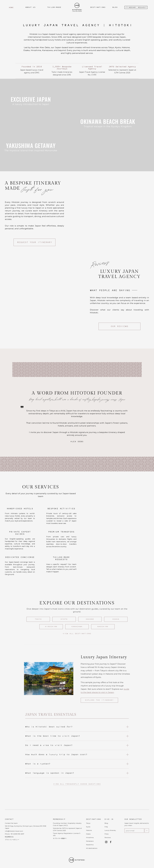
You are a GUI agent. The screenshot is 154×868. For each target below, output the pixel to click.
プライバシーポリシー (12, 840)
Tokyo (38, 619)
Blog (115, 7)
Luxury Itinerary (110, 830)
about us (30, 7)
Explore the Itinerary (99, 700)
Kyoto (64, 619)
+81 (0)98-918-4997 (17, 834)
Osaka (116, 619)
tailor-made (54, 7)
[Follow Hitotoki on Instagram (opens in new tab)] (107, 842)
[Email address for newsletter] (134, 831)
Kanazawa (77, 627)
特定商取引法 (9, 837)
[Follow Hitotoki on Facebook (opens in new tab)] (111, 842)
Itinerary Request (136, 8)
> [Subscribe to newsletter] (147, 831)
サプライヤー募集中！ (60, 838)
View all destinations (77, 634)
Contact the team (11, 823)
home (11, 7)
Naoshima (103, 627)
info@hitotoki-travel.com (14, 831)
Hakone (90, 619)
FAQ (106, 827)
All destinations (92, 848)
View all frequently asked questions (77, 784)
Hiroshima (51, 627)
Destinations (98, 7)
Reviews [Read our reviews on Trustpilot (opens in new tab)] (108, 838)
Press (107, 834)
